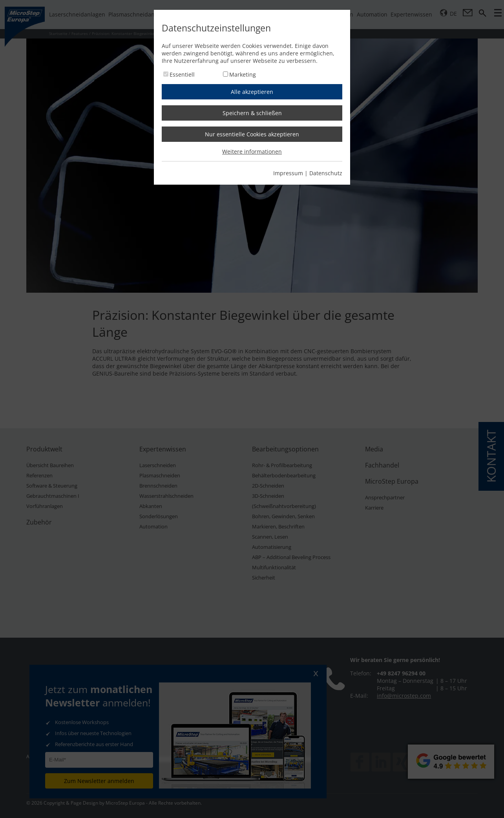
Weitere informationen (252, 151)
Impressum (288, 173)
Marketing (243, 74)
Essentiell (182, 74)
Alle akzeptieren (252, 92)
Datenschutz (326, 173)
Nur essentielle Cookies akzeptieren (252, 134)
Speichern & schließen (252, 113)
